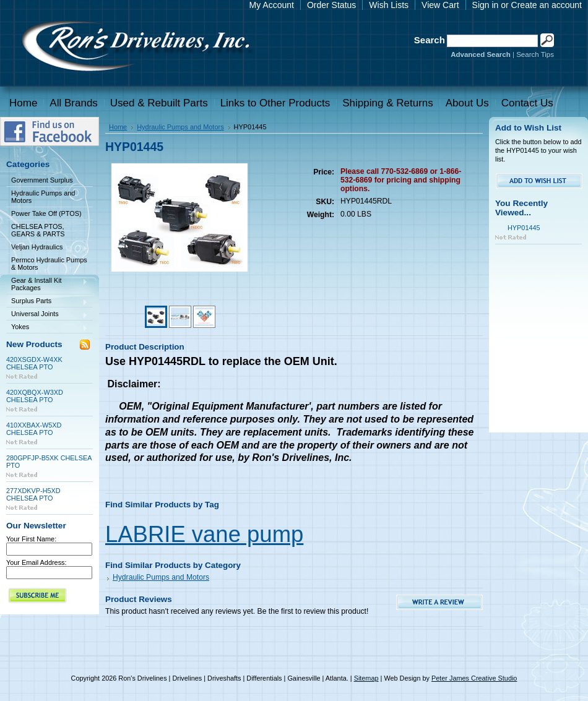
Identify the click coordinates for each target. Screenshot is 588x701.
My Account (272, 5)
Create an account (547, 5)
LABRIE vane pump (204, 534)
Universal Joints (47, 315)
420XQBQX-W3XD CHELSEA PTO (35, 396)
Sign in (486, 5)
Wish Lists (389, 5)
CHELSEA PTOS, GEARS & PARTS (38, 230)
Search (430, 40)
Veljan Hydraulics (47, 248)
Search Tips (535, 54)
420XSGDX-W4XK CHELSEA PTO (34, 363)
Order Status (331, 5)
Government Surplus (42, 180)
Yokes (47, 328)
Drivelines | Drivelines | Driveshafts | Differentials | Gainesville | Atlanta (135, 48)
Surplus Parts (47, 302)
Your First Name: (31, 539)
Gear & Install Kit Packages (47, 284)
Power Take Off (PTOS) (46, 213)
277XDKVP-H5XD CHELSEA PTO (33, 494)
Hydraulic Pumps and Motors (43, 197)
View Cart (440, 5)
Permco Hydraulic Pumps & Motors (49, 264)
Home (118, 127)
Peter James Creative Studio (474, 678)
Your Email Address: (37, 562)
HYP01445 (524, 228)
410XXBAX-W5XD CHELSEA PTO (34, 429)
